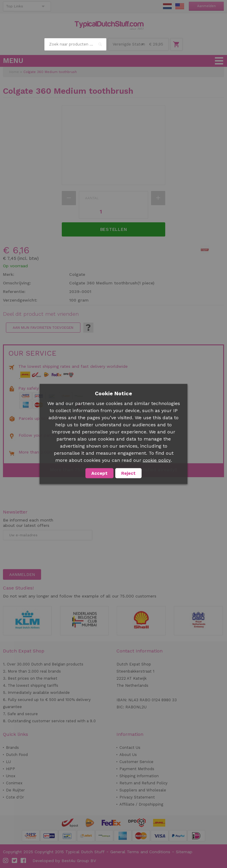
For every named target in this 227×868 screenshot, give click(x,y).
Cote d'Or (15, 797)
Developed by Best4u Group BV (64, 861)
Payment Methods (137, 769)
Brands (12, 748)
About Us (128, 755)
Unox (11, 776)
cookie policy (157, 460)
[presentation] (48, 555)
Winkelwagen (176, 44)
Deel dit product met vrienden (41, 314)
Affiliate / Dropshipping (141, 804)
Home (14, 72)
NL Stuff (167, 6)
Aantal (92, 198)
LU (8, 762)
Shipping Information (139, 776)
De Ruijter (15, 790)
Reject (128, 473)
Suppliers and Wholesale (143, 790)
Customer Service (136, 762)
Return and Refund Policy (144, 783)
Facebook (24, 861)
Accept (99, 473)
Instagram (6, 861)
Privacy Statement (137, 797)
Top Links (15, 6)
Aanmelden (206, 6)
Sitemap (184, 852)
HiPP (10, 769)
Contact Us (130, 748)
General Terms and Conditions (140, 852)
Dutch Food (17, 755)
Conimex (14, 783)
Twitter (15, 861)
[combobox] (75, 44)
